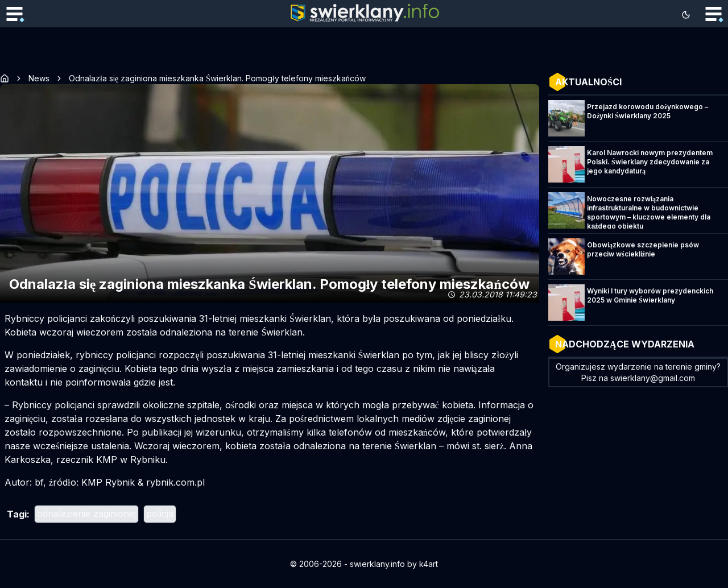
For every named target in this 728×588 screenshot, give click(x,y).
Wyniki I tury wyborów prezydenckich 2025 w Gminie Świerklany (650, 295)
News (39, 78)
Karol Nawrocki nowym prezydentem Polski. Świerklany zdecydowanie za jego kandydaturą (650, 162)
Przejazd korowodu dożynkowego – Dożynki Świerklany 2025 (648, 111)
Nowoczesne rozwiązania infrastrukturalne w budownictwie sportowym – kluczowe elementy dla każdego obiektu (649, 212)
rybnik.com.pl (175, 482)
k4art (429, 564)
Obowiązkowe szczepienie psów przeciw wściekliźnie (643, 249)
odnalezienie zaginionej (86, 514)
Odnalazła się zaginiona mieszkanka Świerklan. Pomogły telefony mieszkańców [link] (217, 78)
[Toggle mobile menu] (15, 15)
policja (160, 514)
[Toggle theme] (686, 15)
